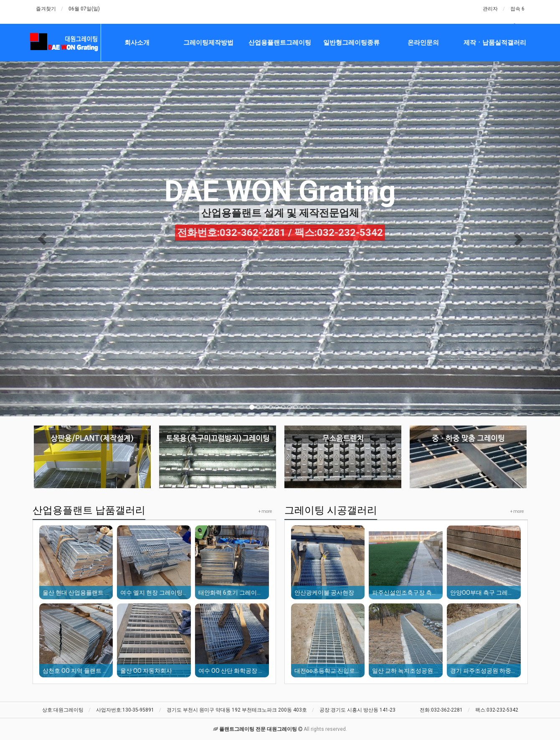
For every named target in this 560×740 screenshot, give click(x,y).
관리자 (490, 9)
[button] (42, 239)
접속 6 (517, 9)
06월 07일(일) (84, 9)
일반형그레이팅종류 (351, 43)
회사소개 (137, 43)
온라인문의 (423, 43)
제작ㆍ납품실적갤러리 (495, 43)
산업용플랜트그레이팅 (280, 43)
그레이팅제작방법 (208, 43)
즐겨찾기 (46, 9)
